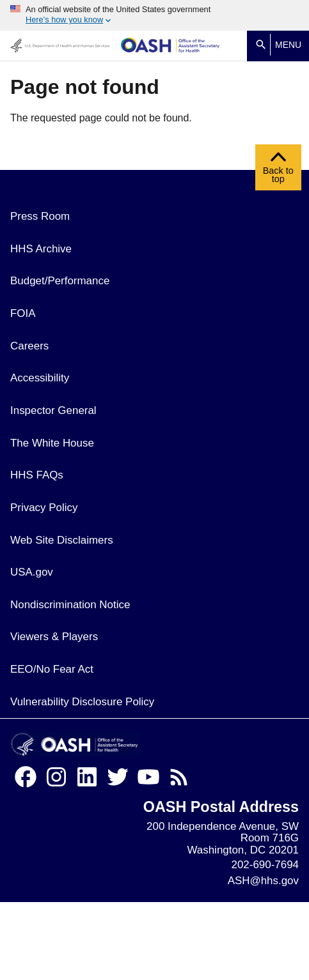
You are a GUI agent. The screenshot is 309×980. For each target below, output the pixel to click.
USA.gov (32, 572)
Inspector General (53, 410)
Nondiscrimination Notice (70, 605)
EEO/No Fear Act (52, 669)
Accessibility (40, 378)
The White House (52, 443)
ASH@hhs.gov (263, 881)
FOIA (23, 313)
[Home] (170, 46)
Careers (29, 346)
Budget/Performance (60, 281)
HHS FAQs (37, 475)
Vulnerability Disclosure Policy (82, 702)
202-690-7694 (265, 865)
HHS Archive (41, 249)
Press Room (40, 216)
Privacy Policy (44, 508)
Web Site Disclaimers (62, 540)
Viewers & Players (54, 637)
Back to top (278, 171)
